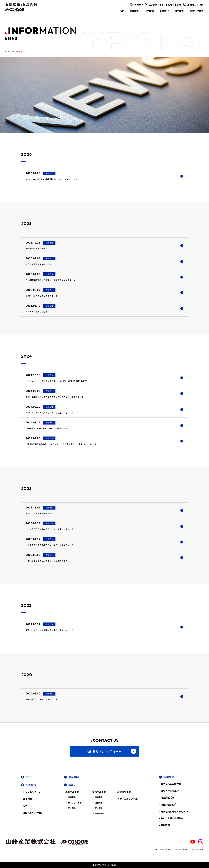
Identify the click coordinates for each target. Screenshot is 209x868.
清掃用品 (72, 797)
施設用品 (99, 803)
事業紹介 (74, 785)
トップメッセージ (32, 792)
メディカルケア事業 (127, 799)
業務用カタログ (195, 4)
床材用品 (72, 808)
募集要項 (165, 825)
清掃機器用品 (101, 813)
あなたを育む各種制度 (172, 818)
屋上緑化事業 (124, 792)
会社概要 (27, 799)
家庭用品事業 (72, 792)
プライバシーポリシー (161, 849)
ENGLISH (138, 4)
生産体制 (74, 777)
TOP (29, 777)
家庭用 (169, 5)
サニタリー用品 (75, 803)
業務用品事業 (99, 792)
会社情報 (31, 785)
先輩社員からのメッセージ (174, 811)
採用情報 (169, 777)
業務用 (178, 5)
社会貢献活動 (167, 797)
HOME (8, 51)
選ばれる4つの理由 (33, 813)
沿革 (25, 806)
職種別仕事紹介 (169, 804)
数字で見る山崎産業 (171, 784)
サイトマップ (197, 849)
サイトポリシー (181, 849)
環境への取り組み (170, 791)
